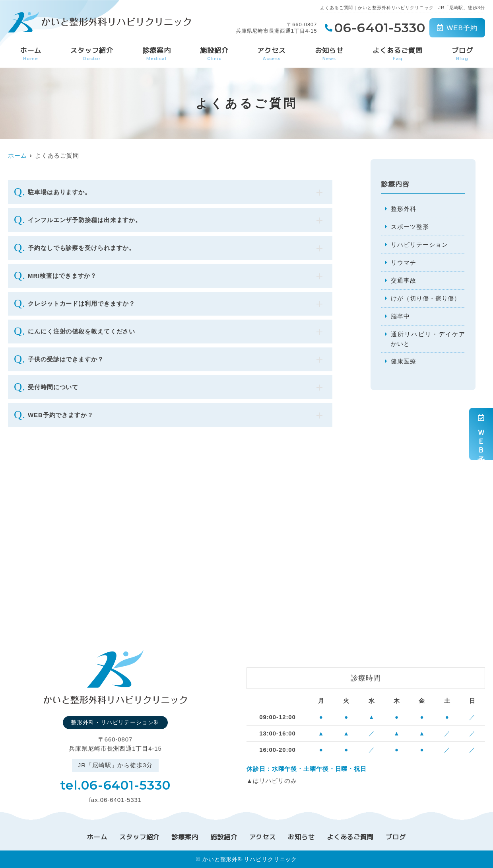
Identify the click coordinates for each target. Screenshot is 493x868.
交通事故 (404, 280)
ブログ (462, 54)
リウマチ (404, 262)
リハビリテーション (419, 245)
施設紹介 (214, 54)
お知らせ (329, 54)
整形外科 (404, 209)
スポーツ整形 (410, 227)
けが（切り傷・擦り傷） (426, 298)
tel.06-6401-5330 (115, 785)
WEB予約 (457, 28)
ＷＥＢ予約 (481, 434)
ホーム (31, 54)
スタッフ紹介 (92, 54)
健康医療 (404, 362)
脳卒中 (400, 316)
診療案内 (157, 54)
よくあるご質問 (398, 54)
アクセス (272, 54)
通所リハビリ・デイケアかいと (428, 339)
